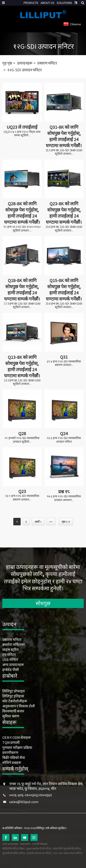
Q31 (64, 357)
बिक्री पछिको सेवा (14, 758)
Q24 (64, 433)
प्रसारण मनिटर (47, 63)
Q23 (22, 491)
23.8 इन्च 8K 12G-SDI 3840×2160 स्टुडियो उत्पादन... (64, 229)
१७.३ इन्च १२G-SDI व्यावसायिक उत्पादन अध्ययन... (64, 498)
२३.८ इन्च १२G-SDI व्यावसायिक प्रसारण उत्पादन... (22, 498)
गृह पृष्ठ (7, 63)
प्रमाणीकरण (10, 752)
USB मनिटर (10, 660)
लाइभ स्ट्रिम (11, 650)
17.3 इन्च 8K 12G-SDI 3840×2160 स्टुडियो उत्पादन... (22, 305)
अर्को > (38, 522)
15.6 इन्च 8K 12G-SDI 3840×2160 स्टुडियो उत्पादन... (64, 305)
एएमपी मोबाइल (40, 844)
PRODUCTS (31, 3)
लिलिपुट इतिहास (13, 696)
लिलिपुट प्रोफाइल (14, 691)
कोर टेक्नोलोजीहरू (15, 701)
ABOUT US (47, 3)
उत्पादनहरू (25, 63)
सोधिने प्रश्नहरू (12, 763)
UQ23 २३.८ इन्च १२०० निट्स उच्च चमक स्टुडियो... (22, 134)
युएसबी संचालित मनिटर (14, 853)
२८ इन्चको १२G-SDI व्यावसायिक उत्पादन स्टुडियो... (22, 440)
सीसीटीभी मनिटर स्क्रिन (14, 849)
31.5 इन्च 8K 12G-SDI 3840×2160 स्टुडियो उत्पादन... (64, 152)
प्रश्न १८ (64, 492)
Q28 (22, 433)
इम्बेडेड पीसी (11, 670)
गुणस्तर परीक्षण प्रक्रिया (17, 747)
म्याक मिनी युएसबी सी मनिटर (67, 849)
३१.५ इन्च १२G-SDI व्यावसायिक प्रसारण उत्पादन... (64, 363)
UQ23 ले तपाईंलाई (22, 127)
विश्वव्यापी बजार (13, 711)
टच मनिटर (9, 655)
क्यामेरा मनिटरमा (14, 645)
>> (51, 522)
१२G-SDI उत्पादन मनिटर (43, 46)
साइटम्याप (25, 844)
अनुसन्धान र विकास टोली (19, 706)
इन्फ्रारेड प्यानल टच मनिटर (39, 853)
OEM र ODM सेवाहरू (17, 737)
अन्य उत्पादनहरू (13, 665)
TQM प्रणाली (11, 742)
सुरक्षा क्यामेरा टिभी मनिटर (39, 849)
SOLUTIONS (64, 3)
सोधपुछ (43, 603)
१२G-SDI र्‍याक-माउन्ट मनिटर (68, 853)
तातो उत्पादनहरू (10, 844)
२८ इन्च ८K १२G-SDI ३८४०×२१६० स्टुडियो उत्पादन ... (22, 229)
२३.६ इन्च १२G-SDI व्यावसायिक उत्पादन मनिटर (64, 440)
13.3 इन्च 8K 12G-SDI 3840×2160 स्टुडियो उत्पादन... (22, 382)
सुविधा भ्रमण (11, 716)
